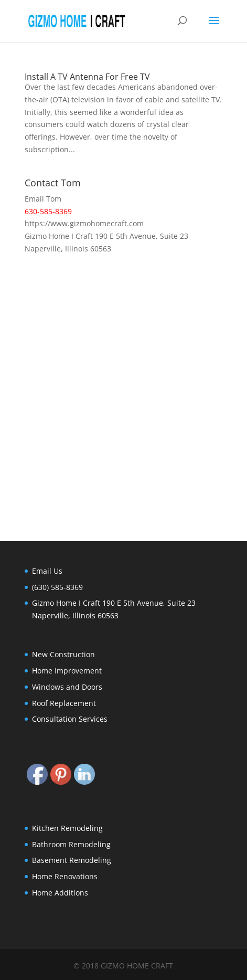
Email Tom (43, 199)
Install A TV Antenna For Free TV (87, 77)
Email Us (47, 571)
